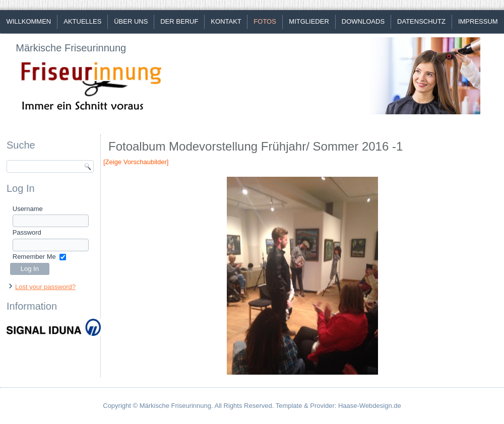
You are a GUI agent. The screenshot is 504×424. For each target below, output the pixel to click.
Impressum (478, 21)
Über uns (131, 21)
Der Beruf (179, 21)
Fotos (265, 21)
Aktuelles (82, 21)
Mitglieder (309, 21)
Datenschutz (421, 21)
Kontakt (226, 21)
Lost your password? (45, 287)
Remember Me (34, 257)
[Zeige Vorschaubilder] (136, 162)
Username (28, 209)
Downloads (363, 21)
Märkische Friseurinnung (71, 48)
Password (27, 232)
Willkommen (28, 21)
